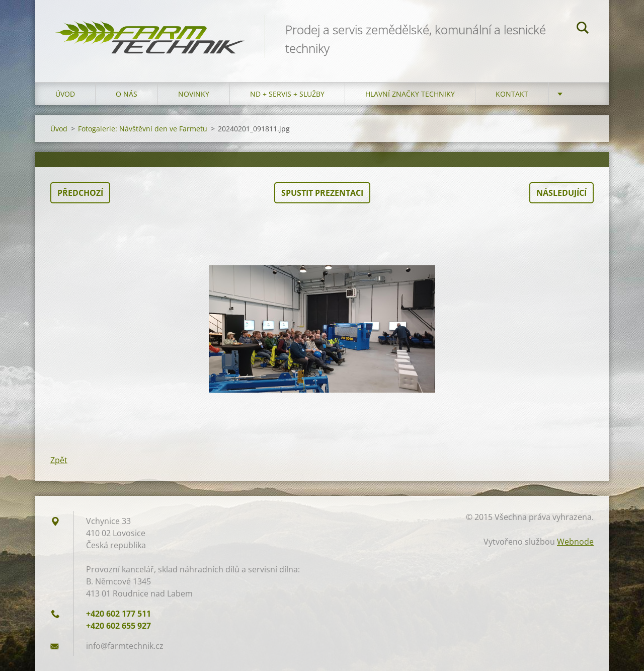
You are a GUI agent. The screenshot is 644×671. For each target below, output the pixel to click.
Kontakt (512, 94)
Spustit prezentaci (322, 193)
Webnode (575, 542)
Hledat (583, 29)
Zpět (59, 460)
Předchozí (80, 193)
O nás (127, 94)
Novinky (194, 94)
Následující (561, 193)
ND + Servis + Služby (287, 94)
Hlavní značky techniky (410, 94)
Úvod (65, 94)
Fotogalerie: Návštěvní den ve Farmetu (143, 129)
